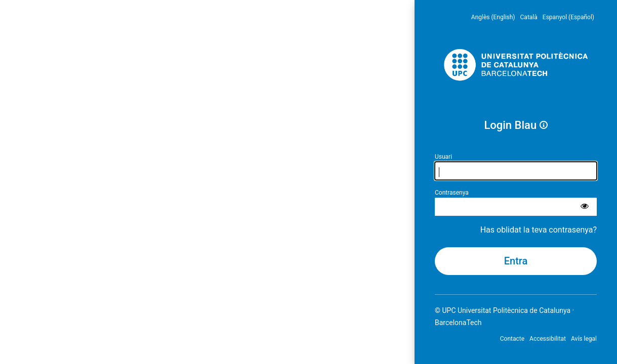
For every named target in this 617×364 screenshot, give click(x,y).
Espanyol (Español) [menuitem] (568, 17)
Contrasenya (452, 193)
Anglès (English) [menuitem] (493, 17)
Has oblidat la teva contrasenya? (539, 230)
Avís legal (584, 339)
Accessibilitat (548, 339)
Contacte (512, 339)
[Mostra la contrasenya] (585, 207)
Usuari (443, 157)
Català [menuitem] (529, 17)
